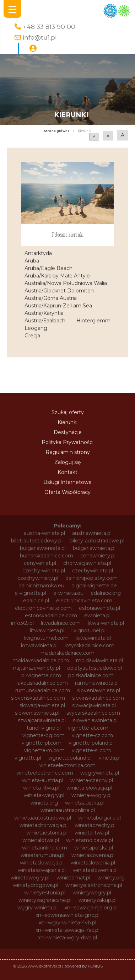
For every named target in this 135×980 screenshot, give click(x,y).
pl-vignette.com (41, 675)
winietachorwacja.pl (44, 825)
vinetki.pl (110, 758)
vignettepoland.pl (70, 758)
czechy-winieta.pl (44, 571)
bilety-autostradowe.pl (97, 541)
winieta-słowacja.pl (89, 788)
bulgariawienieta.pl (43, 548)
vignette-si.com (91, 750)
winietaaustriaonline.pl (68, 810)
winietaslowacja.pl (42, 863)
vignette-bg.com (44, 735)
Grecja (32, 336)
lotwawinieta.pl (39, 645)
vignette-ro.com (44, 750)
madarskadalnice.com (67, 653)
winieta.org (44, 803)
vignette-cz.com (92, 735)
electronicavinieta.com (84, 601)
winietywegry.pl (92, 893)
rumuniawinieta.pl (97, 683)
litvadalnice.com (61, 623)
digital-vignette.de (94, 586)
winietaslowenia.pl (93, 863)
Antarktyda (38, 253)
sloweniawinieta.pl (37, 713)
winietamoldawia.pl (90, 840)
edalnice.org (106, 593)
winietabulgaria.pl (99, 818)
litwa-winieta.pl (106, 623)
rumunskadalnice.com (43, 690)
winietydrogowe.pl (36, 885)
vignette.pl (28, 758)
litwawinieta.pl (47, 631)
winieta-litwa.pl (41, 788)
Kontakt (67, 472)
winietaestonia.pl (47, 833)
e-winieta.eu (68, 593)
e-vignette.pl (30, 593)
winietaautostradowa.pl (43, 818)
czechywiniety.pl (38, 578)
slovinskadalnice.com (98, 698)
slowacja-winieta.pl (42, 705)
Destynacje (68, 432)
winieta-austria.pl (43, 780)
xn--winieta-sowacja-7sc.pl (67, 930)
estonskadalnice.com (51, 616)
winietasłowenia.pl (95, 870)
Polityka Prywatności (67, 442)
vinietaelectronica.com (67, 765)
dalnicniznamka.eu (41, 586)
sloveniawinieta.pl (99, 690)
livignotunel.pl (88, 631)
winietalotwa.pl (41, 840)
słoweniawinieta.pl (95, 720)
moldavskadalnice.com (41, 660)
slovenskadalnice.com (38, 698)
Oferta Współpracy (67, 492)
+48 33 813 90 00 (49, 27)
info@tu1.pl (40, 37)
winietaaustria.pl (85, 803)
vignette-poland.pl (91, 743)
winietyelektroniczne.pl (94, 885)
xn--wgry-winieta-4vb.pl (67, 923)
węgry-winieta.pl (37, 908)
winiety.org (111, 878)
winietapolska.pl (94, 848)
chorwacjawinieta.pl (87, 563)
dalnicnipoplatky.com (91, 578)
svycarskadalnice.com (93, 713)
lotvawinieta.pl (93, 638)
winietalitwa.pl (92, 833)
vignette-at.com (88, 728)
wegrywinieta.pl (100, 773)
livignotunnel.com (46, 638)
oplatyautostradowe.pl (94, 668)
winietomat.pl (73, 878)
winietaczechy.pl (95, 825)
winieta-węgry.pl (91, 795)
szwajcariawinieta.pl (42, 720)
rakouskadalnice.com (42, 683)
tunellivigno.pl (44, 728)
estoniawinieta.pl (99, 608)
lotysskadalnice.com (90, 645)
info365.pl (22, 623)
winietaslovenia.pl (93, 855)
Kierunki (67, 422)
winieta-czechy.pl (92, 780)
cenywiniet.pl (40, 563)
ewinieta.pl (97, 616)
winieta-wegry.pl (44, 795)
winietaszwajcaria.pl (42, 870)
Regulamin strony (68, 452)
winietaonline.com (45, 848)
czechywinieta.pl (93, 571)
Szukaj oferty (68, 412)
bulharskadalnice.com (47, 556)
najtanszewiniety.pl (37, 668)
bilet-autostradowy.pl (37, 541)
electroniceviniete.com (43, 608)
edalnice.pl (36, 601)
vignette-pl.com (42, 743)
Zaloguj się (67, 462)
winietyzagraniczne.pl (45, 900)
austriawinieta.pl (92, 533)
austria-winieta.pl (44, 533)
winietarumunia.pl (42, 855)
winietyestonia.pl (45, 893)
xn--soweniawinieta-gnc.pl (67, 915)
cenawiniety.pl (98, 556)
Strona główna (57, 131)
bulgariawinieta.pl (94, 548)
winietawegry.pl (30, 878)
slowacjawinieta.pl (94, 705)
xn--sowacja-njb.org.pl (91, 908)
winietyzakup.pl (98, 900)
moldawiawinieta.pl (99, 660)
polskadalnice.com (91, 675)
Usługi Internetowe (67, 482)
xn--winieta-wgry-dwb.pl (67, 938)
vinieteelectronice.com (45, 773)
